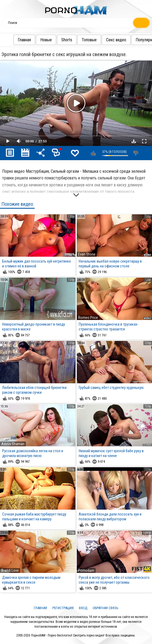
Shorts (67, 40)
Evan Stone (87, 254)
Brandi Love (10, 571)
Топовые (89, 40)
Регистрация (63, 608)
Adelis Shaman (13, 444)
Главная (24, 40)
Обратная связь (106, 608)
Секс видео (116, 40)
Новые (46, 40)
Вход (83, 608)
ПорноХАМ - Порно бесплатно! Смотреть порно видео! (68, 635)
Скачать (134, 141)
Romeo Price (88, 318)
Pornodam (86, 571)
